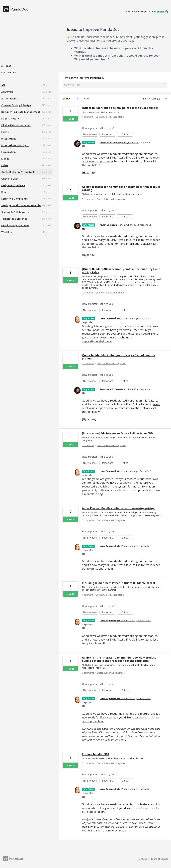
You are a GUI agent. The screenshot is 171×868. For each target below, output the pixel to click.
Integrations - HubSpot (15, 145)
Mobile (5, 159)
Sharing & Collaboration (15, 212)
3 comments (88, 199)
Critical (127, 135)
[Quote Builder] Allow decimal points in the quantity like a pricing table (121, 271)
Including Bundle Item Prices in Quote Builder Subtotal (118, 583)
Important (109, 135)
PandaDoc (143, 859)
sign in (161, 12)
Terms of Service (159, 859)
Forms (5, 132)
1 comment (88, 117)
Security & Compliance (14, 199)
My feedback (9, 73)
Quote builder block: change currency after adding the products (119, 357)
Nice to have (90, 135)
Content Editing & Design (16, 105)
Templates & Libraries (14, 219)
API (3, 85)
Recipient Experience (13, 185)
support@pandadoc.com (97, 341)
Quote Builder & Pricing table (18, 172)
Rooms (5, 192)
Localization (9, 152)
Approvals (7, 92)
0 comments (88, 363)
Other (5, 165)
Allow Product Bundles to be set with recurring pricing (118, 508)
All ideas (6, 66)
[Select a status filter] (155, 99)
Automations (9, 99)
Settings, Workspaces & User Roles (21, 205)
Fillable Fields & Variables (16, 125)
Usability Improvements (15, 225)
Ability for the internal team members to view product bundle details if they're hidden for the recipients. (119, 659)
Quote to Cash (10, 179)
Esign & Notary (10, 119)
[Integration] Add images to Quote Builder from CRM (118, 433)
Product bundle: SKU (95, 754)
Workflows (7, 232)
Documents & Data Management (21, 112)
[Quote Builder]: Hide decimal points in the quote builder (120, 108)
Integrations (9, 139)
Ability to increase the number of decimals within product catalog (121, 188)
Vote (71, 119)
